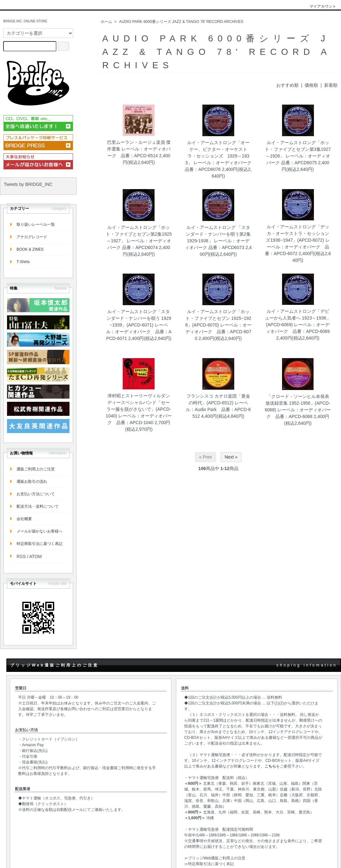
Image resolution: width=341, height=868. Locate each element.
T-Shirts (23, 262)
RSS (21, 556)
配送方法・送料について (38, 506)
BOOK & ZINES (30, 249)
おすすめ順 (287, 85)
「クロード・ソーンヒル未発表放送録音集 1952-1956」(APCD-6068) (297, 403)
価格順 (311, 85)
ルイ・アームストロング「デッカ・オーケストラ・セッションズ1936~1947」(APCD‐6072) (297, 233)
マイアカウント (319, 6)
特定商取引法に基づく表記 (40, 544)
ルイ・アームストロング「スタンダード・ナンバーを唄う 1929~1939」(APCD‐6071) (139, 318)
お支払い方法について (36, 494)
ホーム (106, 22)
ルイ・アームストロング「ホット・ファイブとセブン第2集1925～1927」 (139, 234)
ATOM (36, 556)
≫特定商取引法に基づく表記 (209, 864)
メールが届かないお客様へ (40, 531)
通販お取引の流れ (32, 482)
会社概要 (24, 519)
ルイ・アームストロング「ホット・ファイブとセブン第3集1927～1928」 (298, 149)
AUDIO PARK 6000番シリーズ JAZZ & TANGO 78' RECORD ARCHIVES (181, 22)
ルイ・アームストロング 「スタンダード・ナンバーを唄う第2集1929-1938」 (218, 234)
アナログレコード (32, 237)
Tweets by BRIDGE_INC (28, 184)
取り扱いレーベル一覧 (36, 224)
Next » (231, 457)
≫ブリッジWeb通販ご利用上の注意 (215, 858)
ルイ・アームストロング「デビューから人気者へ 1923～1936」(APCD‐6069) (298, 318)
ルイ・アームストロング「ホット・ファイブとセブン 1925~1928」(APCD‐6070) (218, 318)
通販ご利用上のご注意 (36, 469)
